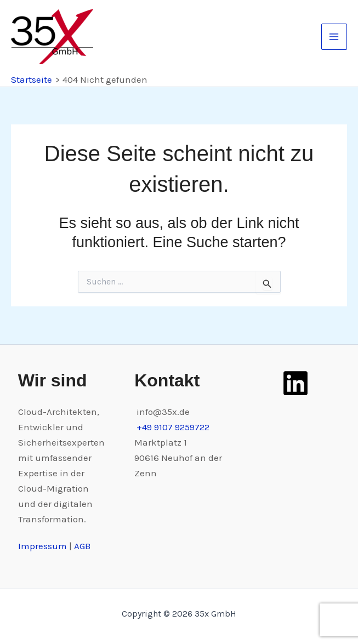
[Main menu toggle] (334, 37)
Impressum (44, 546)
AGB (82, 546)
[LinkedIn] (296, 383)
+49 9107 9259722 (173, 427)
